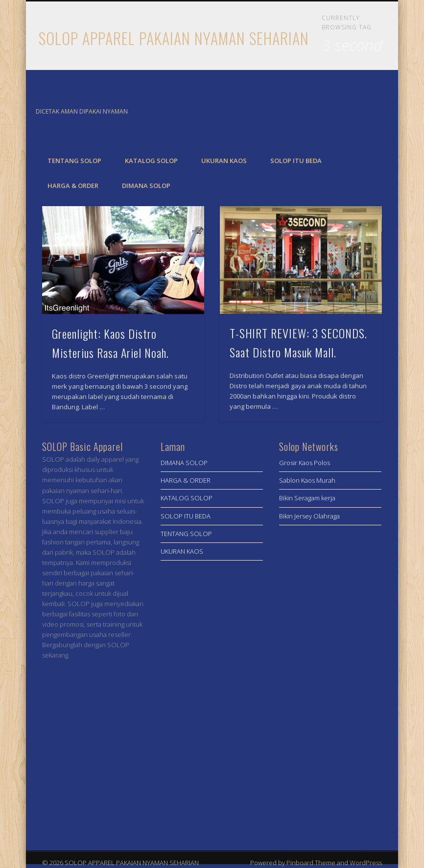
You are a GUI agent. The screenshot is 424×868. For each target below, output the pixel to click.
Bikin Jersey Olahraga (309, 516)
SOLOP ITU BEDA (296, 161)
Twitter (373, 112)
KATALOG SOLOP (151, 161)
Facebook (353, 112)
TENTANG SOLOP (74, 161)
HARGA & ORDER (73, 186)
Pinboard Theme (311, 863)
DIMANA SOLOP (146, 186)
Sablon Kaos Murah (307, 480)
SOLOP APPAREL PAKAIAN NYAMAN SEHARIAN (174, 38)
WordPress (366, 863)
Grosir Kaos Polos (305, 463)
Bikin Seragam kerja (307, 498)
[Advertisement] (330, 688)
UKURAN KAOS (224, 161)
